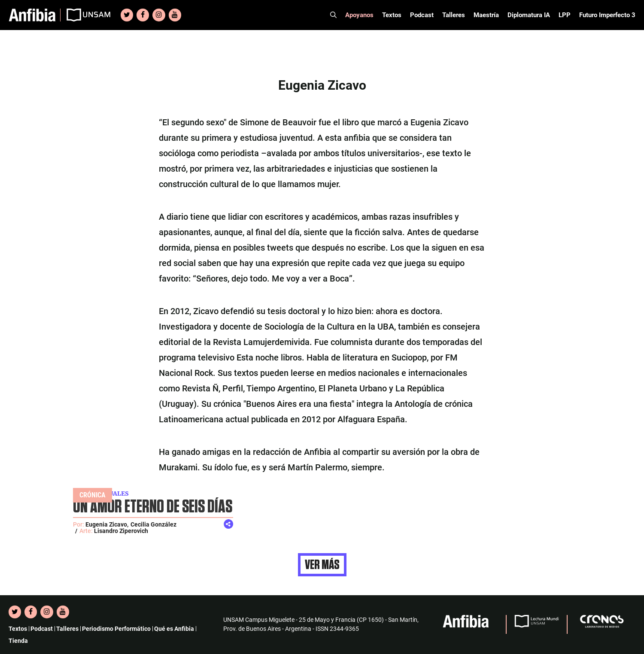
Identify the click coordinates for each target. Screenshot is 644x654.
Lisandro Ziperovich (121, 531)
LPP (565, 15)
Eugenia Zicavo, (107, 524)
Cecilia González (153, 524)
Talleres (454, 15)
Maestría (486, 15)
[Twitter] (127, 15)
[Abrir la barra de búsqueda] (333, 15)
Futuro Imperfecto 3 (607, 15)
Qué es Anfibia (174, 629)
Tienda (18, 641)
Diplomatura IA (529, 15)
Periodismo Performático (116, 629)
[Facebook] (143, 15)
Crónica (93, 495)
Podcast (422, 15)
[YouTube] (175, 15)
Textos (392, 15)
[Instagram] (159, 15)
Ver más (322, 565)
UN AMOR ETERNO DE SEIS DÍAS (153, 507)
